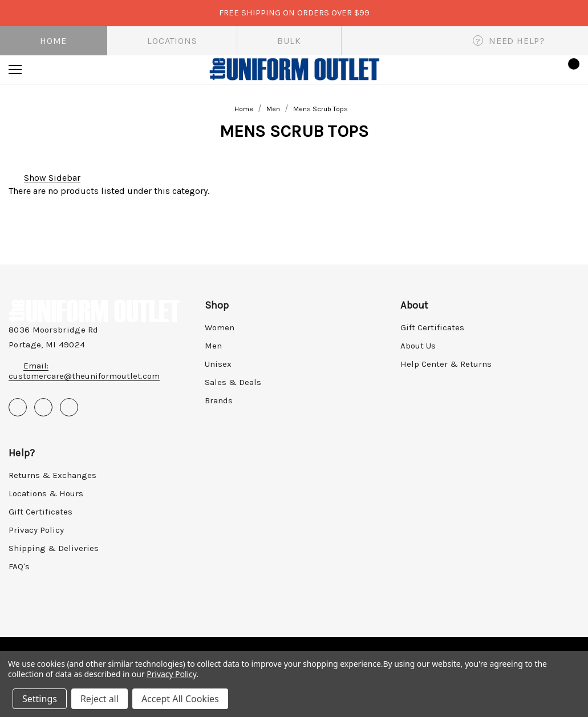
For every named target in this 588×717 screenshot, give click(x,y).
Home (53, 41)
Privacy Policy (36, 530)
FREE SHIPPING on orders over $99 (294, 13)
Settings (40, 699)
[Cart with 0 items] (570, 70)
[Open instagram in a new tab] (69, 407)
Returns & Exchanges (52, 475)
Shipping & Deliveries (54, 548)
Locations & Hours (46, 493)
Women (220, 327)
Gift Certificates (432, 327)
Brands (219, 400)
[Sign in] (538, 69)
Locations (172, 41)
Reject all (100, 699)
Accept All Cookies (180, 699)
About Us (418, 346)
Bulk (289, 41)
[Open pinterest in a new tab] (43, 407)
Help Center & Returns (446, 364)
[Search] (46, 70)
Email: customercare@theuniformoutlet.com (84, 371)
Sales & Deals (233, 382)
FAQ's (19, 566)
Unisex (218, 364)
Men (213, 346)
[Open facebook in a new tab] (18, 407)
